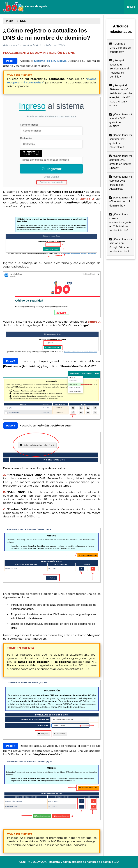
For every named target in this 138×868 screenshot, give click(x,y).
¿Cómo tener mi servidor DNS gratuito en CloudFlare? (121, 141)
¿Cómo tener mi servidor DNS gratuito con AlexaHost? (121, 183)
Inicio (10, 21)
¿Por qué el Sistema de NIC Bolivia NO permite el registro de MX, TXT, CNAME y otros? (121, 95)
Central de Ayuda (25, 7)
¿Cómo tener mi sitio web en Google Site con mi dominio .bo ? (121, 245)
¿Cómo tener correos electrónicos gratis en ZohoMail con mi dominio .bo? (120, 222)
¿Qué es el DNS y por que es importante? (120, 48)
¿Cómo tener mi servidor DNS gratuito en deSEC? (121, 120)
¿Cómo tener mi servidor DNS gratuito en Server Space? (121, 162)
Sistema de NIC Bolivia (50, 61)
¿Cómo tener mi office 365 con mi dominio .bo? (121, 201)
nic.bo (131, 7)
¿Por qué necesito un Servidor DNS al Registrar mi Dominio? (119, 68)
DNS (23, 21)
